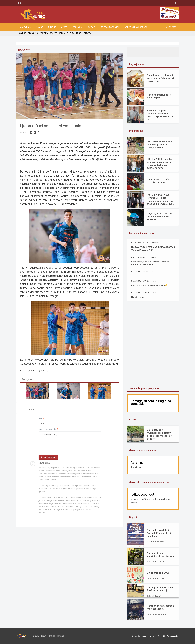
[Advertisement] (153, 344)
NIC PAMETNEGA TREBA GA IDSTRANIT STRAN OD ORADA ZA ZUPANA (151, 248)
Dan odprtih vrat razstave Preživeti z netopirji (160, 589)
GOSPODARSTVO (57, 33)
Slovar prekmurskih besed (143, 450)
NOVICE (39, 27)
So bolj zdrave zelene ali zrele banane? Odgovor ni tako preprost (160, 78)
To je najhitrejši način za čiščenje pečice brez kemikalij (159, 216)
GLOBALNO (33, 33)
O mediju (140, 636)
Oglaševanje (173, 636)
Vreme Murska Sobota (136, 27)
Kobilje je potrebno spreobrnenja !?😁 (150, 285)
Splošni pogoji (152, 636)
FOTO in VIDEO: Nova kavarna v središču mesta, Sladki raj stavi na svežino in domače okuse (160, 199)
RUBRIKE (52, 27)
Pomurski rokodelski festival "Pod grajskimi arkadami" (159, 533)
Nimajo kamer (138, 297)
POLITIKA (43, 33)
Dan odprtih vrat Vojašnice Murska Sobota (160, 555)
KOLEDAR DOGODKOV (110, 27)
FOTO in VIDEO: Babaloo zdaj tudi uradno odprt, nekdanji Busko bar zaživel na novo (159, 163)
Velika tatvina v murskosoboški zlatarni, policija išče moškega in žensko (159, 434)
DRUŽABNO (78, 27)
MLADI (78, 33)
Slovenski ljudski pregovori (144, 388)
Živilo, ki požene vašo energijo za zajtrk (158, 180)
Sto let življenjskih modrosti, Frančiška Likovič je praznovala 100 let (160, 115)
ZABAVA (86, 33)
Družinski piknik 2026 (158, 573)
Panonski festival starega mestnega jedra (160, 607)
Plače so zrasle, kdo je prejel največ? (159, 96)
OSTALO (92, 27)
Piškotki (163, 636)
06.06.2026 (171, 27)
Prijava (21, 3)
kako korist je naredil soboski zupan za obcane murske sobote (151, 263)
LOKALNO (22, 33)
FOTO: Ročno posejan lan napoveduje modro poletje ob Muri (160, 145)
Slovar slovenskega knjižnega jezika (149, 482)
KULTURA (70, 33)
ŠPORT (64, 27)
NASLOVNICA (25, 27)
